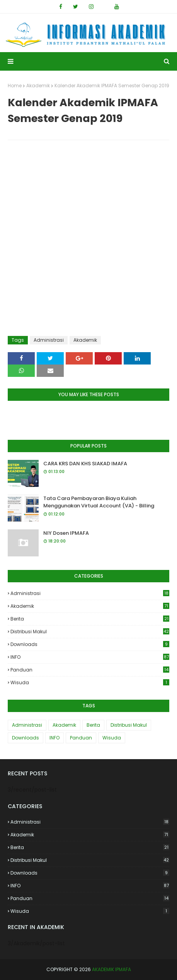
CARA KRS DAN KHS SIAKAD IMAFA (85, 464)
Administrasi (49, 340)
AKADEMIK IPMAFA (111, 969)
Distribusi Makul (90, 632)
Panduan (90, 670)
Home (15, 86)
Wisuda (90, 682)
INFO (90, 657)
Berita (90, 619)
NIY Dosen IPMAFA (66, 533)
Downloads (90, 644)
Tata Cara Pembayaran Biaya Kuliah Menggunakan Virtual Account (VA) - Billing (99, 502)
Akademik (38, 86)
